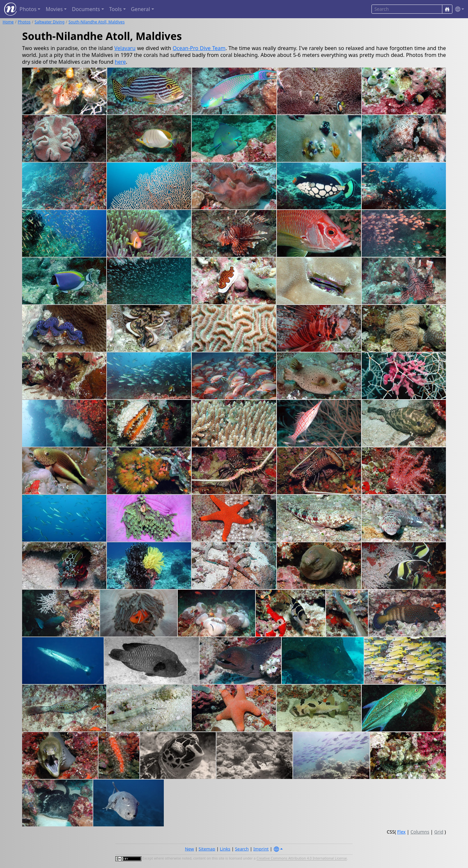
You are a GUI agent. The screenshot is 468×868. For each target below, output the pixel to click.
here (120, 62)
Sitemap (207, 849)
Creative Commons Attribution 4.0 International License (302, 859)
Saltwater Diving (49, 22)
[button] (458, 9)
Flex (401, 832)
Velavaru (125, 48)
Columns (420, 832)
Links (225, 849)
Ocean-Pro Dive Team (199, 48)
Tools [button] (116, 9)
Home (8, 22)
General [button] (141, 9)
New (189, 849)
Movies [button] (54, 9)
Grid (439, 832)
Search (242, 849)
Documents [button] (86, 9)
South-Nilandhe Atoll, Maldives (97, 22)
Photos (24, 22)
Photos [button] (28, 9)
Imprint (261, 849)
